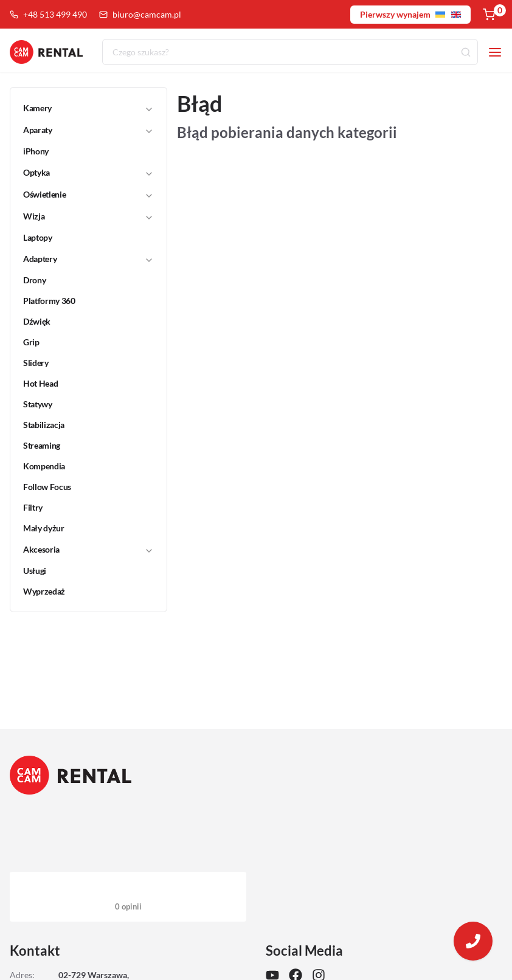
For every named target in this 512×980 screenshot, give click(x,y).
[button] (81, 108)
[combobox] (290, 52)
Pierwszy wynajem (410, 14)
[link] (81, 151)
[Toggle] (149, 109)
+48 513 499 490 (48, 14)
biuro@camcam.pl (140, 14)
